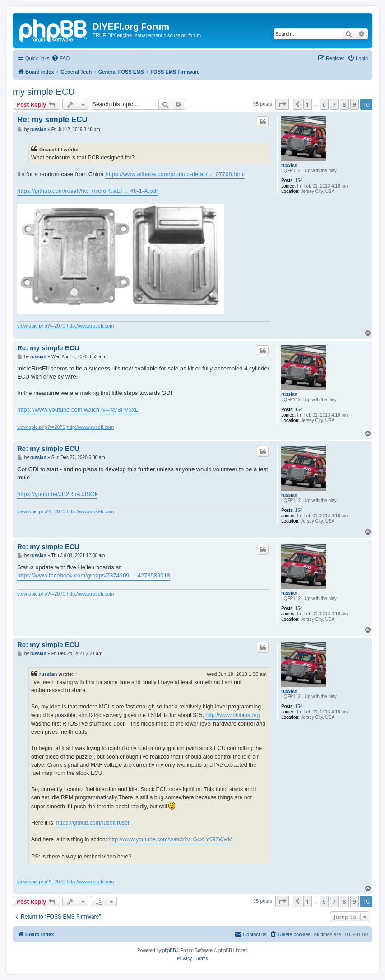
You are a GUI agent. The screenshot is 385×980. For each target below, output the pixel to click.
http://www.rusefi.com (90, 326)
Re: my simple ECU (52, 120)
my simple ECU (44, 92)
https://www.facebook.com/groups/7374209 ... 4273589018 (94, 575)
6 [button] (324, 104)
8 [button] (344, 104)
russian (289, 165)
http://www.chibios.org (232, 715)
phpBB (169, 950)
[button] (282, 104)
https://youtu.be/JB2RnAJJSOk (57, 494)
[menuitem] (60, 58)
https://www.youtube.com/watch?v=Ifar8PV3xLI (78, 410)
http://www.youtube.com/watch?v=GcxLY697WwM (171, 839)
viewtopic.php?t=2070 (41, 326)
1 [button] (308, 104)
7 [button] (334, 104)
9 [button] (355, 104)
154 (299, 181)
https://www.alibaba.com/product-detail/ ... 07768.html (175, 174)
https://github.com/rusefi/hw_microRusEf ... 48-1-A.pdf (87, 191)
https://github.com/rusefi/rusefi (94, 823)
